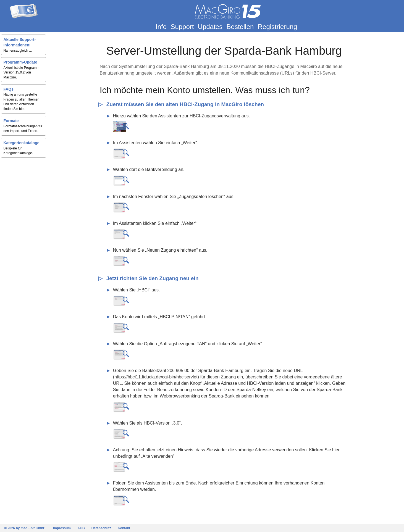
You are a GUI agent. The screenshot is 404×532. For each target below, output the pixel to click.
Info (162, 27)
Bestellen (241, 27)
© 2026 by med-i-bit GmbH (25, 528)
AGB (81, 528)
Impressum (62, 528)
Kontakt (124, 528)
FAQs (10, 89)
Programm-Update (22, 62)
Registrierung (278, 27)
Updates (211, 27)
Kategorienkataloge (23, 143)
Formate (12, 121)
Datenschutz (101, 528)
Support (183, 27)
